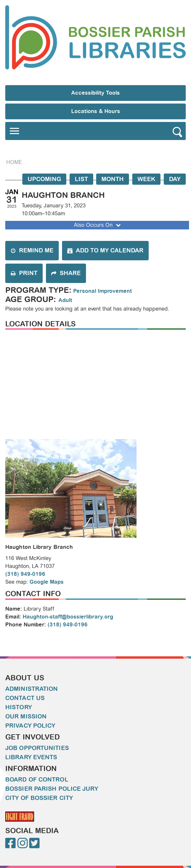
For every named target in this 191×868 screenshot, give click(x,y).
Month (113, 179)
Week (146, 179)
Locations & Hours (96, 111)
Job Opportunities (37, 748)
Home (14, 162)
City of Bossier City (39, 798)
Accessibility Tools (95, 93)
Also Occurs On (98, 225)
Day (175, 179)
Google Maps (47, 582)
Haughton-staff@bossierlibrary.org (68, 617)
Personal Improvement (103, 291)
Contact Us (25, 698)
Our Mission (26, 716)
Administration (32, 689)
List (81, 179)
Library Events (31, 757)
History (19, 707)
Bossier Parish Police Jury (52, 789)
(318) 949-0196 (25, 574)
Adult (65, 300)
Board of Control (37, 780)
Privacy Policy (30, 726)
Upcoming (44, 179)
